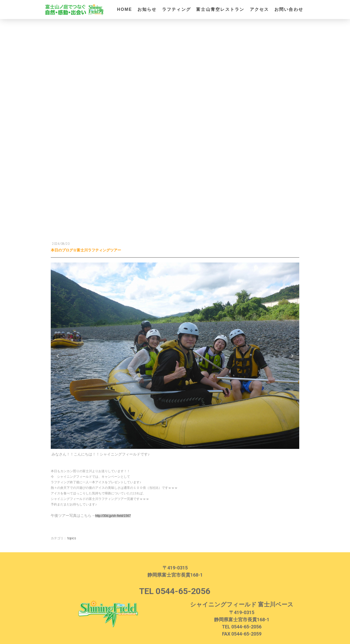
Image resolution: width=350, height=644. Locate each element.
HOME (125, 9)
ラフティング (176, 9)
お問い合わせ (289, 9)
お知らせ (147, 9)
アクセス (259, 9)
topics (72, 535)
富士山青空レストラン (220, 9)
